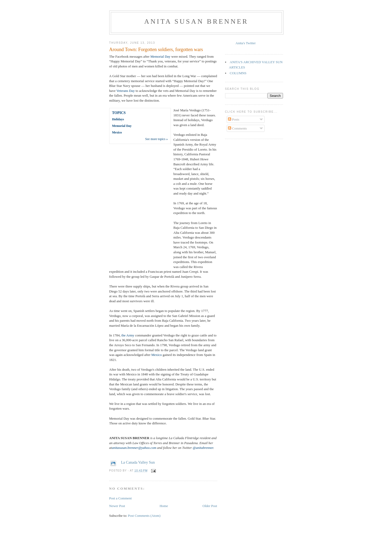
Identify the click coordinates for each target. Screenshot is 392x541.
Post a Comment (121, 498)
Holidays (118, 119)
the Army (128, 335)
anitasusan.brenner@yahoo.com (134, 448)
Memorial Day (160, 56)
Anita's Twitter (246, 43)
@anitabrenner (203, 448)
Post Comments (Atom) (144, 516)
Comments (237, 128)
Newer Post (117, 506)
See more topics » (157, 139)
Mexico (117, 132)
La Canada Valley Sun (138, 462)
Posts (234, 119)
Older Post (210, 506)
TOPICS (119, 113)
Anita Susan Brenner (196, 21)
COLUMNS (238, 73)
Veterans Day (126, 91)
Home (164, 506)
